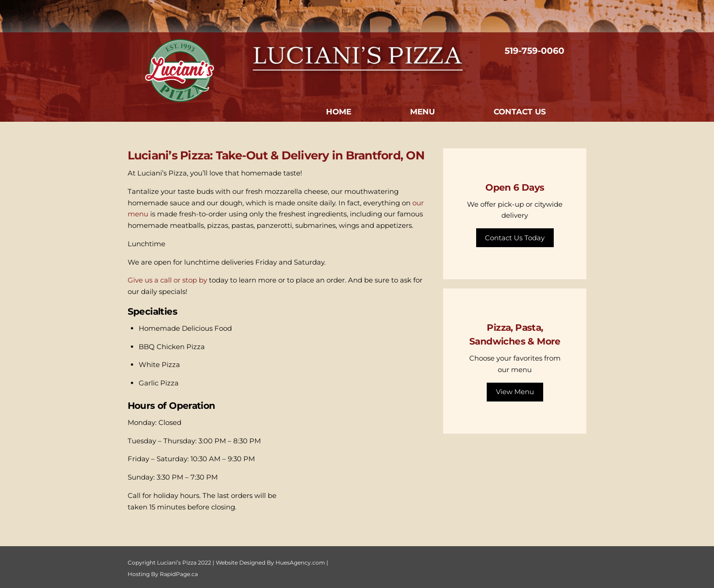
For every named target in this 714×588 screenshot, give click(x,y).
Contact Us (520, 112)
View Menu (515, 392)
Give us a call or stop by (167, 280)
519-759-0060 (534, 51)
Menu (422, 112)
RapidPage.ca (179, 574)
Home (339, 112)
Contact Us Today (515, 238)
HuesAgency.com (300, 563)
